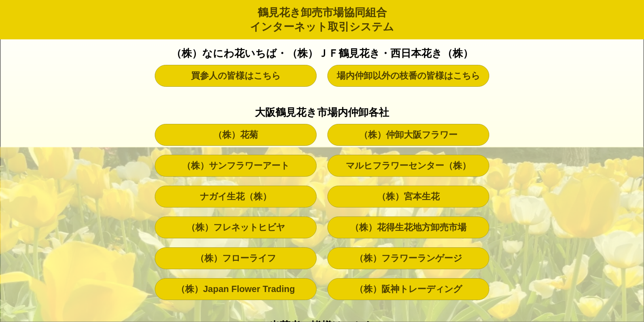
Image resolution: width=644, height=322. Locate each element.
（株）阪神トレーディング (408, 289)
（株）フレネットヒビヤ (236, 227)
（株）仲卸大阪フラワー (408, 135)
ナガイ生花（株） (236, 196)
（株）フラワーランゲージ (408, 258)
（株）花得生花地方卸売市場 (408, 227)
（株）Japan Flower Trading (236, 289)
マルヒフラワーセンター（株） (408, 165)
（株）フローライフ (236, 258)
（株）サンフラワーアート (236, 165)
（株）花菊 (236, 135)
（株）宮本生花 (408, 196)
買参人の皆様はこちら (236, 76)
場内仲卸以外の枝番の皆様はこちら (408, 76)
